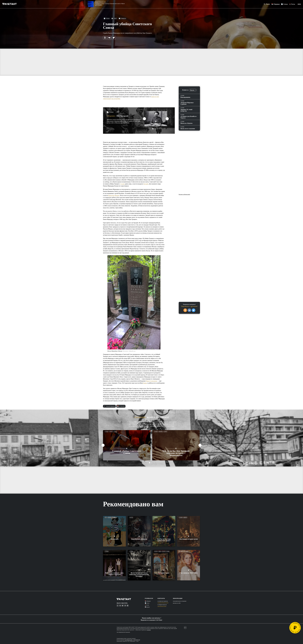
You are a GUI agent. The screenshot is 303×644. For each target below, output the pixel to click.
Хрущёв (146, 184)
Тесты (131, 517)
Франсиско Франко (114, 195)
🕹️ (292, 4)
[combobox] (193, 90)
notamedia (149, 630)
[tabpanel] (156, 119)
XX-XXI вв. (186, 551)
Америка (161, 432)
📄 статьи (147, 603)
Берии (145, 383)
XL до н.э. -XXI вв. (166, 551)
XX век (115, 432)
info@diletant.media (162, 606)
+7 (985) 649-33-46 (136, 640)
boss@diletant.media (129, 640)
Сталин (122, 184)
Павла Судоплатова (151, 381)
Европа (111, 432)
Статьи (107, 432)
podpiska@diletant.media (163, 603)
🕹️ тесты (147, 605)
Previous (144, 119)
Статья (107, 18)
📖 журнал (147, 607)
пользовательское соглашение (180, 601)
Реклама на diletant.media (184, 195)
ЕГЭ (106, 517)
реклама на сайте (177, 603)
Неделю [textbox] (192, 90)
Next (167, 119)
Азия (160, 551)
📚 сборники (148, 601)
